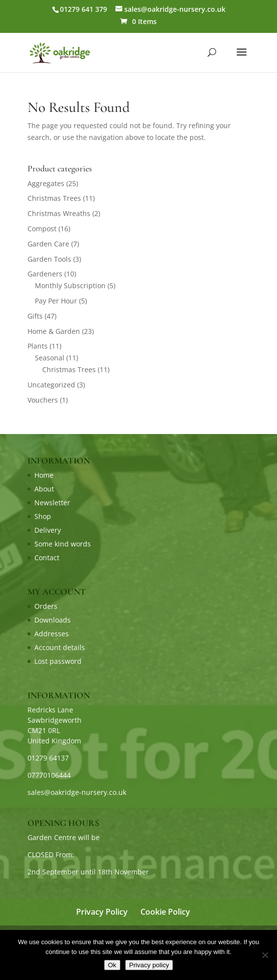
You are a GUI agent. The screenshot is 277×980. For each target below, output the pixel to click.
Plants (38, 346)
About (44, 489)
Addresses (52, 634)
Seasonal (50, 358)
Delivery (48, 530)
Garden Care (48, 244)
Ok (112, 965)
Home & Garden (54, 331)
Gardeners (45, 274)
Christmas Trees (54, 198)
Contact (47, 558)
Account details (60, 647)
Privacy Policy (102, 912)
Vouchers (43, 400)
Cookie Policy (165, 912)
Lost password (58, 661)
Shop (43, 516)
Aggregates (46, 183)
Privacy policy (149, 965)
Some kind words (63, 544)
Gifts (35, 316)
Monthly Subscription (70, 286)
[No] (265, 955)
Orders (46, 606)
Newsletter (52, 503)
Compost (42, 229)
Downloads (53, 620)
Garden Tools (49, 259)
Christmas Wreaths (59, 213)
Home (44, 475)
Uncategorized (51, 385)
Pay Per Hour (56, 301)
